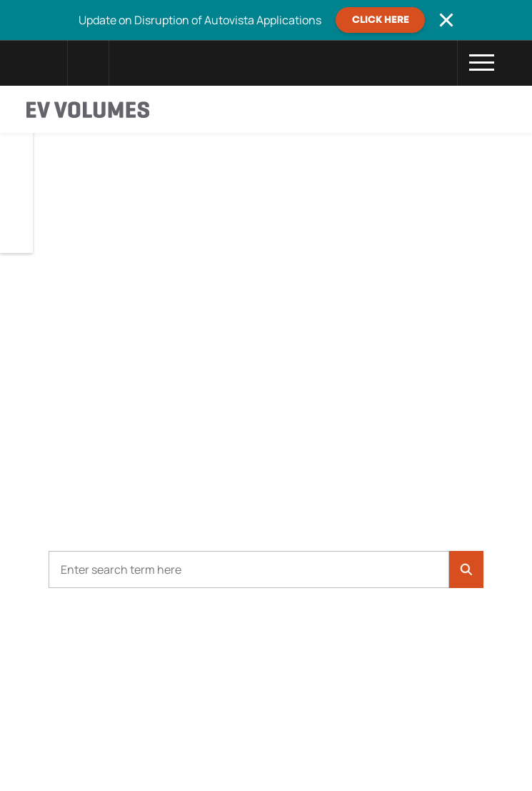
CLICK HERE (381, 20)
